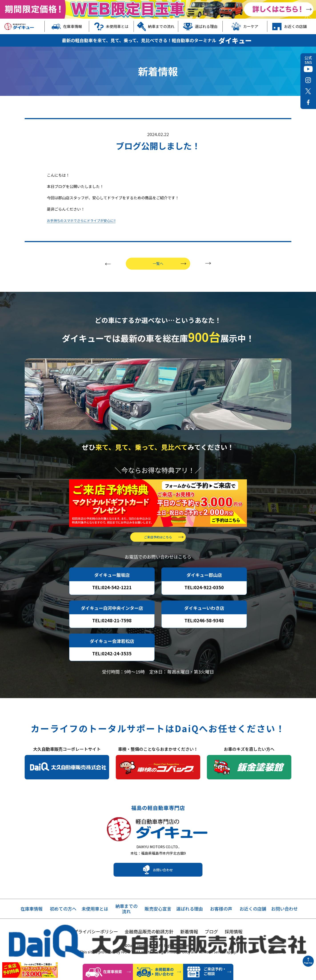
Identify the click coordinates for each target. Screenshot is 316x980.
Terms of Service (212, 952)
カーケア (245, 26)
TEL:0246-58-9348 (204, 616)
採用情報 (234, 932)
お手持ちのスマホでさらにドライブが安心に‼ (86, 209)
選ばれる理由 (200, 26)
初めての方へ (63, 909)
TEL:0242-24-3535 (112, 649)
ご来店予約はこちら (158, 533)
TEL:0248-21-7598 (112, 616)
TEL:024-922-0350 (204, 583)
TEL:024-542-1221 (112, 583)
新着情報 (189, 932)
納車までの (126, 909)
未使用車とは (111, 26)
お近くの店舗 (289, 26)
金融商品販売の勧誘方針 (149, 932)
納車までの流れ (156, 26)
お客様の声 (221, 909)
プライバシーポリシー (96, 932)
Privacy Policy (179, 952)
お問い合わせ (163, 870)
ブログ (211, 932)
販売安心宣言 (158, 909)
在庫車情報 (67, 26)
